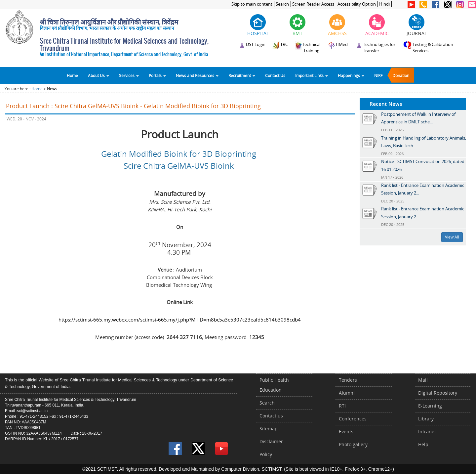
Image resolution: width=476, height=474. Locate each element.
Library (426, 419)
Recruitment (242, 75)
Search (282, 4)
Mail (423, 380)
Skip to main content (252, 4)
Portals (157, 75)
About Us (99, 75)
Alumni (347, 393)
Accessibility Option (357, 4)
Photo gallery (353, 444)
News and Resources (197, 75)
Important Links (312, 75)
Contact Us (275, 75)
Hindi (384, 4)
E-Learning (430, 406)
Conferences (353, 419)
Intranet (427, 431)
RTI (342, 406)
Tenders (348, 380)
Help (423, 444)
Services (129, 75)
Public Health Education (274, 385)
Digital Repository (438, 393)
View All (452, 237)
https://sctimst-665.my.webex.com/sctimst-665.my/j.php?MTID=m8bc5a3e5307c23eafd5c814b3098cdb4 (180, 320)
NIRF (378, 75)
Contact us (271, 416)
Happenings (351, 75)
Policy (266, 454)
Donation (401, 75)
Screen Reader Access (313, 4)
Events (346, 431)
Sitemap (269, 429)
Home (72, 75)
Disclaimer (271, 441)
